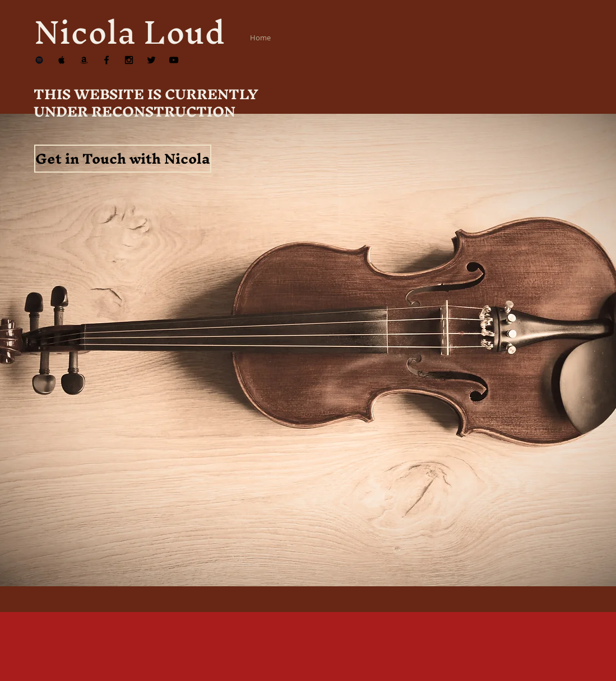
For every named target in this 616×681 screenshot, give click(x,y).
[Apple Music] (62, 60)
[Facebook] (106, 60)
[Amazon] (84, 60)
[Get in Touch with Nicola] (123, 159)
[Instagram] (129, 60)
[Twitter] (151, 60)
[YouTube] (174, 60)
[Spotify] (39, 60)
